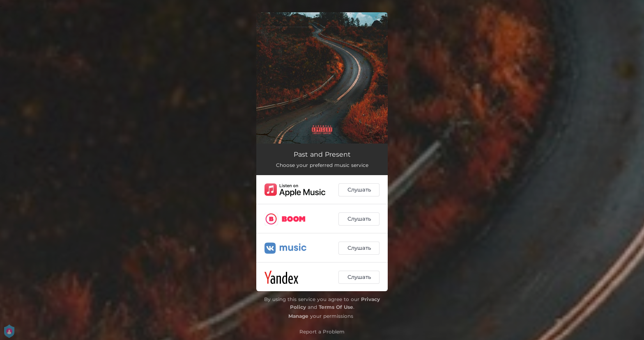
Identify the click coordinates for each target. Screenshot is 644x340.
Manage (298, 316)
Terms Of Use (336, 307)
